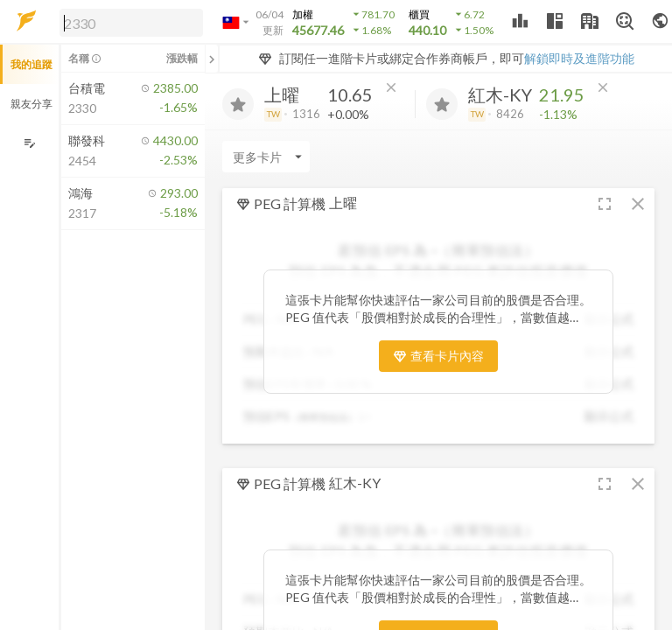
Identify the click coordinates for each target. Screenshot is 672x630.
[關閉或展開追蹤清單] (212, 59)
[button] (128, 22)
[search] (131, 23)
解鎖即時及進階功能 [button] (579, 58)
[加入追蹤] (238, 104)
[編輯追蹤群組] (29, 143)
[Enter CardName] (266, 157)
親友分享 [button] (31, 104)
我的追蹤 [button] (31, 64)
